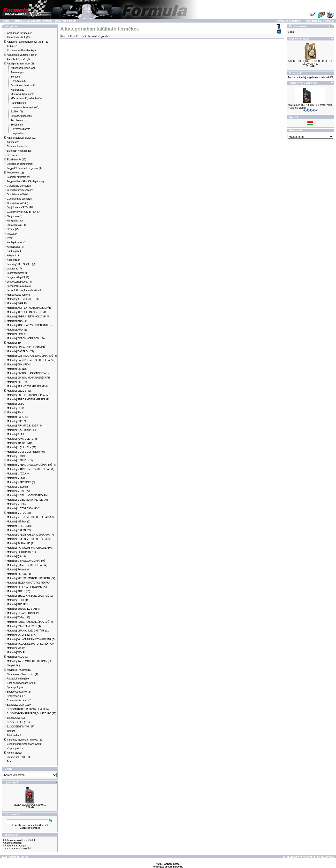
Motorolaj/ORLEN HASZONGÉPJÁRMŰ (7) (30, 535)
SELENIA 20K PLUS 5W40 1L (30, 805)
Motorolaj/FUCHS (16, 421)
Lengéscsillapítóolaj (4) (19, 282)
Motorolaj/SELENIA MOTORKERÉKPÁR (29, 583)
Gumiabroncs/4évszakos (20, 190)
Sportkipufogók (15, 687)
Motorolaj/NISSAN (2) (18, 522)
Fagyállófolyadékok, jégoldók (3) (24, 168)
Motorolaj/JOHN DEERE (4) (22, 439)
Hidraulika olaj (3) (16, 225)
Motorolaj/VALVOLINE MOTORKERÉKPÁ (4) (31, 644)
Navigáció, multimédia (19, 670)
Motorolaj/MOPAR (16, 504)
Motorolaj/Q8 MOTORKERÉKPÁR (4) (27, 565)
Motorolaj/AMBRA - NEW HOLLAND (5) (28, 317)
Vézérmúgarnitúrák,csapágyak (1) (25, 744)
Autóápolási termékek (40, 21)
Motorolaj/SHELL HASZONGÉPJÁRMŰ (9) (30, 596)
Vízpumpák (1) (15, 748)
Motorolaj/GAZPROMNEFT (21, 430)
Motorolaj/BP (14, 343)
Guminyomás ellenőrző (19, 199)
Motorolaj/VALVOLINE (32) (21, 635)
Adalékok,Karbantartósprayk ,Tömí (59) (28, 42)
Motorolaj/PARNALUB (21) (21, 543)
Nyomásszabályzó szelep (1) (22, 674)
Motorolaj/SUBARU (17, 604)
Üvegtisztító (17, 133)
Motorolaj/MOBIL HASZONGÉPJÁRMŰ (28, 495)
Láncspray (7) (14, 269)
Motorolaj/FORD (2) (17, 417)
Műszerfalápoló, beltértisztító (26, 99)
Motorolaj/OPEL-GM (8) (19, 526)
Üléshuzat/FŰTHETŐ (18, 757)
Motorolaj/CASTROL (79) (20, 351)
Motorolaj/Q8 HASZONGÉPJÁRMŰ (26, 561)
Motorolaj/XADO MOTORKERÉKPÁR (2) (29, 661)
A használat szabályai (15, 846)
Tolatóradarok (14, 735)
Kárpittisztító (17, 90)
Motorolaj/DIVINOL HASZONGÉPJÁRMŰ (29, 373)
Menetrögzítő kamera (18, 295)
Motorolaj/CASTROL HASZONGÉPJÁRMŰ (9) (32, 356)
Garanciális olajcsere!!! (19, 186)
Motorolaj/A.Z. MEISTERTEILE (23, 299)
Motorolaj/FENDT (16, 408)
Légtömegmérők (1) (17, 273)
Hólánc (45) (13, 229)
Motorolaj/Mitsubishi (17, 487)
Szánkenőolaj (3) (16, 696)
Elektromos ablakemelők (20, 164)
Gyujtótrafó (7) (15, 216)
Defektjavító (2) (19, 81)
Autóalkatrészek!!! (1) (18, 59)
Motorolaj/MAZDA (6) (18, 474)
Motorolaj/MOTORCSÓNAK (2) (23, 509)
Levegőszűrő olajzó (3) (19, 286)
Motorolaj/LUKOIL (16, 456)
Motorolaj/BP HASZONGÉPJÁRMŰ (26, 347)
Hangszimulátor (15, 221)
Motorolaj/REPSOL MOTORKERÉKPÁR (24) (31, 578)
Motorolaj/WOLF (16, 652)
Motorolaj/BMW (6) (17, 334)
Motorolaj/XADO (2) (17, 657)
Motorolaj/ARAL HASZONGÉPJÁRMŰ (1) (29, 325)
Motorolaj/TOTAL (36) (18, 618)
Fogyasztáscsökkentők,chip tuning (25, 181)
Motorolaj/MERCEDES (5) (21, 482)
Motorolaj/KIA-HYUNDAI (20, 443)
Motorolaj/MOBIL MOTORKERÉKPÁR (27, 500)
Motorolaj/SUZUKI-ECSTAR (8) (24, 609)
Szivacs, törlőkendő (21, 116)
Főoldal (6, 21)
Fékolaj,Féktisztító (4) (18, 177)
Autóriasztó (13, 142)
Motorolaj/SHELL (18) (18, 591)
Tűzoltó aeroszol (19, 120)
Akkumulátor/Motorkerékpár (22, 51)
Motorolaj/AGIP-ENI (17, 304)
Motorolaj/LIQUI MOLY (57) (21, 447)
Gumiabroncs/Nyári (17, 194)
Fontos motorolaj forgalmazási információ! (310, 77)
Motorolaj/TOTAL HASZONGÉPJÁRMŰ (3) (30, 622)
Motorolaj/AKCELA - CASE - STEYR (26, 312)
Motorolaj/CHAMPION (19, 365)
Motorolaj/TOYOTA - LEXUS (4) (24, 626)
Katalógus (19, 21)
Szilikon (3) (17, 112)
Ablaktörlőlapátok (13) (19, 37)
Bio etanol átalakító (17, 146)
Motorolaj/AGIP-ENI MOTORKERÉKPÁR (29, 308)
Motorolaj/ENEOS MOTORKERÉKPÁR (28, 399)
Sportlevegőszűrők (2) (19, 692)
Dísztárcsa (12, 155)
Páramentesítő (19, 103)
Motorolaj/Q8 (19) (16, 556)
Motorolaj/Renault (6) (18, 570)
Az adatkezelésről (12, 843)
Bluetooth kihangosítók (19, 151)
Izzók (10, 238)
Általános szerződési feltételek (19, 840)
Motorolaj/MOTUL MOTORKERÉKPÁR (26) (30, 517)
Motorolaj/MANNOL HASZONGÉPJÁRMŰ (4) (31, 465)
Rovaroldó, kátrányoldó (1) (25, 107)
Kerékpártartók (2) (17, 242)
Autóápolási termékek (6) (20, 64)
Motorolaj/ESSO (15, 404)
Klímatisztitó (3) (15, 247)
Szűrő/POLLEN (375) (18, 722)
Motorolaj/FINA (15, 413)
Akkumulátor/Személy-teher (22, 55)
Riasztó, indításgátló (18, 679)
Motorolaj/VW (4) (16, 648)
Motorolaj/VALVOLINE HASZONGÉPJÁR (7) (31, 639)
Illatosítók (12, 234)
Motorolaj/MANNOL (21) (20, 461)
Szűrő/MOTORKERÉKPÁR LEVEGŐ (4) (28, 709)
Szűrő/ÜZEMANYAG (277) (21, 727)
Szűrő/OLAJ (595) (16, 718)
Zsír (9, 761)
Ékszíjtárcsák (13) (16, 160)
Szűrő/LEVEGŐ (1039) (19, 705)
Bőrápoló (15, 77)
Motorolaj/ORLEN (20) (19, 530)
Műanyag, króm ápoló (22, 94)
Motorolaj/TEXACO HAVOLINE (23, 613)
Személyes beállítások (289, 21)
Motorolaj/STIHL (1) (17, 600)
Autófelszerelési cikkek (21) (22, 138)
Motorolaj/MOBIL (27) (18, 491)
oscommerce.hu (174, 867)
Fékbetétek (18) (15, 173)
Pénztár (329, 21)
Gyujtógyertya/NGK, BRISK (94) (24, 212)
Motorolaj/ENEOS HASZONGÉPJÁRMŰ (28, 395)
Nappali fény (14, 666)
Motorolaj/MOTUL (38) (19, 513)
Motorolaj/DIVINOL (17, 369)
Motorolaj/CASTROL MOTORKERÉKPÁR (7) (31, 360)
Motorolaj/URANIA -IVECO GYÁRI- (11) (28, 631)
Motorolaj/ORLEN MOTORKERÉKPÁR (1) (30, 539)
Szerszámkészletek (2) (19, 700)
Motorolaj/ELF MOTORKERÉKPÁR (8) (28, 386)
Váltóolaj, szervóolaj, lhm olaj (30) (25, 740)
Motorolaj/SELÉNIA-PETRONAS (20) (27, 587)
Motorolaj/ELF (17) (17, 382)
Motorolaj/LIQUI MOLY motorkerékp (26, 452)
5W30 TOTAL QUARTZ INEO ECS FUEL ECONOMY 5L (310, 63)
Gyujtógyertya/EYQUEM (20, 208)
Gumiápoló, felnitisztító (23, 85)
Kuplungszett (14, 251)
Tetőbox (11, 731)
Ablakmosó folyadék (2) (20, 33)
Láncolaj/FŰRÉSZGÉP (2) (21, 264)
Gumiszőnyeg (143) (17, 203)
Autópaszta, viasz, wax (23, 68)
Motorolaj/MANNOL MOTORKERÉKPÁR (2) (31, 469)
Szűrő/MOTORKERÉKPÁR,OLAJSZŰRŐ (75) (31, 714)
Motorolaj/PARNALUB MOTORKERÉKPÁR (30, 548)
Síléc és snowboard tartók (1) (23, 683)
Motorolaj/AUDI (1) (17, 330)
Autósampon (17, 72)
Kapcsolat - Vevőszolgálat (17, 848)
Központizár (13, 256)
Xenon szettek (14, 753)
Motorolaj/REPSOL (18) (19, 574)
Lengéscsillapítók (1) (18, 277)
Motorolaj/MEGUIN (17, 478)
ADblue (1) (13, 46)
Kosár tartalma (313, 21)
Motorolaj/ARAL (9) (17, 321)
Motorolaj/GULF (15, 434)
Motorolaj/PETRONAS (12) (21, 552)
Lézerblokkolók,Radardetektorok (24, 290)
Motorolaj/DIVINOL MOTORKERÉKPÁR (28, 378)
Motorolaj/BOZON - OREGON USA (26, 338)
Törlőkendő (17, 125)
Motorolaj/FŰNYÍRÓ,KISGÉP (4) (24, 426)
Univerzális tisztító (66, 21)
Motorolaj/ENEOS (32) (19, 391)
